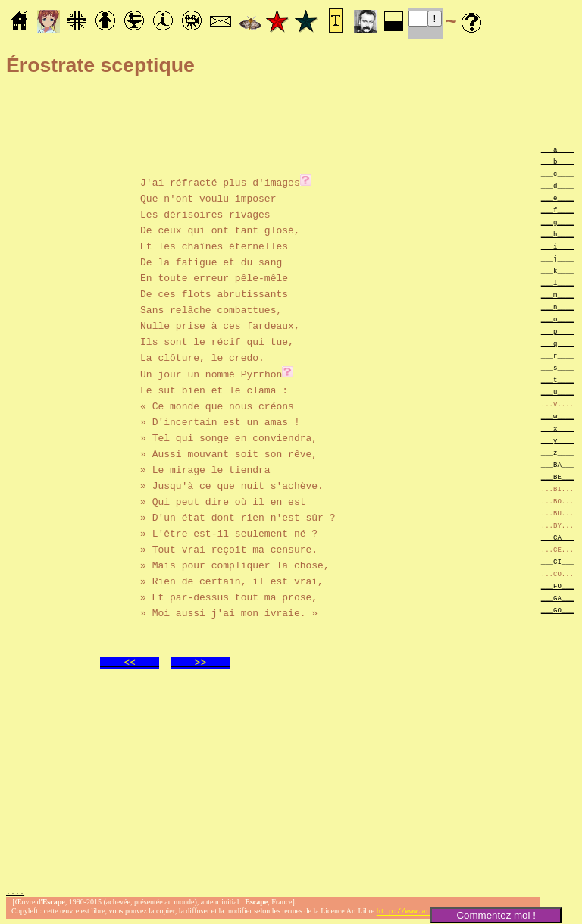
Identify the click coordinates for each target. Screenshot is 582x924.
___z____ (557, 452)
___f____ (557, 210)
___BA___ (557, 464)
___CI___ (557, 561)
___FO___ (557, 586)
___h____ (557, 234)
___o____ (557, 319)
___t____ (557, 379)
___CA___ (557, 537)
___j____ (557, 258)
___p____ (557, 331)
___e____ (557, 197)
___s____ (557, 367)
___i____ (557, 246)
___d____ (557, 185)
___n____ (557, 307)
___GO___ (557, 610)
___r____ (557, 355)
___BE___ (557, 476)
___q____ (557, 343)
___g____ (557, 222)
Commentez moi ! (496, 915)
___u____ (557, 392)
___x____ (557, 428)
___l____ (557, 282)
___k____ (557, 270)
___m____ (557, 294)
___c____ (557, 173)
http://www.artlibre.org (424, 911)
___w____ (557, 416)
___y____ (557, 440)
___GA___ (557, 598)
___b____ (557, 161)
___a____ (557, 149)
